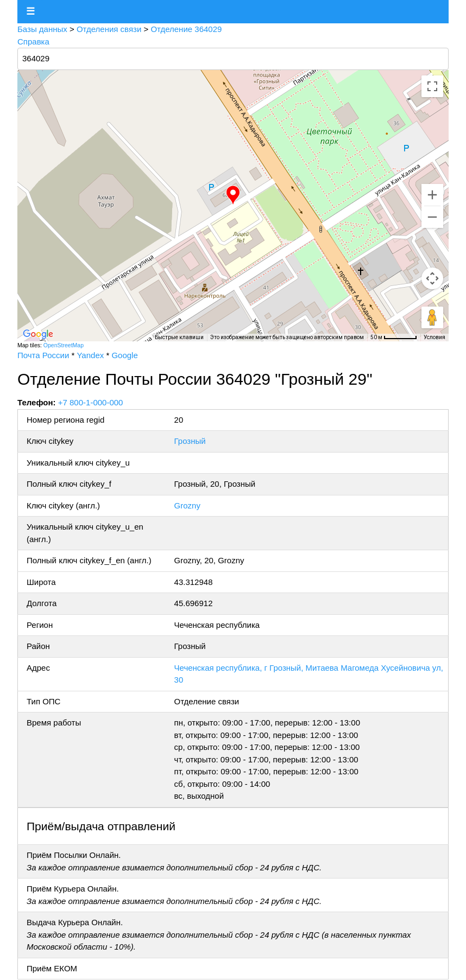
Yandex (90, 355)
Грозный (190, 441)
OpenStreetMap (64, 345)
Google (124, 355)
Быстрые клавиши (179, 337)
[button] (233, 195)
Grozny (187, 505)
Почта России (43, 355)
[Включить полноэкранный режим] (432, 86)
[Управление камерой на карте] (432, 278)
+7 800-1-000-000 (91, 402)
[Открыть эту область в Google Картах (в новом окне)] (38, 334)
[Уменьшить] (432, 217)
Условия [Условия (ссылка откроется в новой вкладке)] (434, 337)
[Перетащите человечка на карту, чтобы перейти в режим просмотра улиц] (432, 317)
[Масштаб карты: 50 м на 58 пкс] (394, 338)
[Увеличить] (432, 195)
